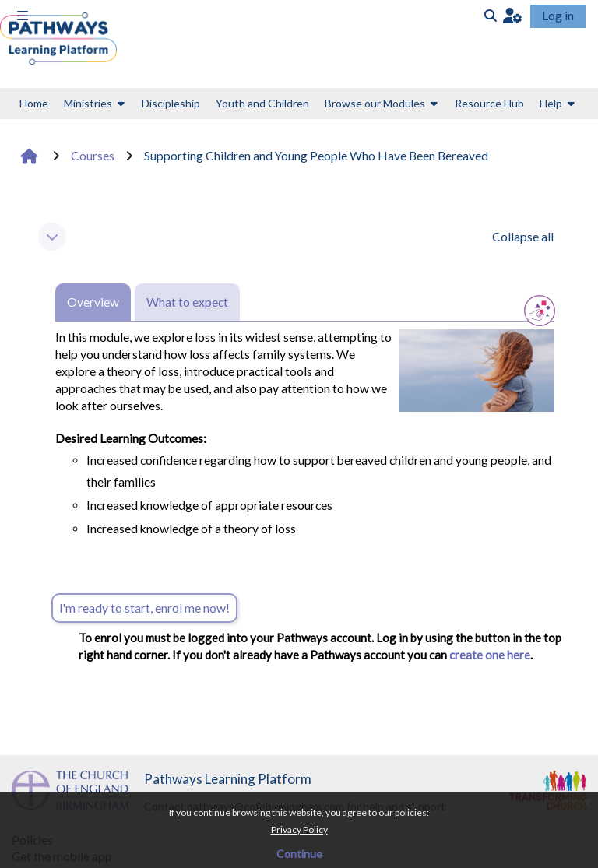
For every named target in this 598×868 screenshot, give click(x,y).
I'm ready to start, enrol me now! (144, 608)
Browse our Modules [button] (375, 103)
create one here (489, 655)
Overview (93, 302)
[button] (513, 16)
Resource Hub (489, 103)
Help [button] (551, 103)
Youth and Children (262, 103)
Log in (558, 16)
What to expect (187, 302)
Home (34, 103)
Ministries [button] (88, 103)
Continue (299, 854)
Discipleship (171, 103)
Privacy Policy (299, 829)
